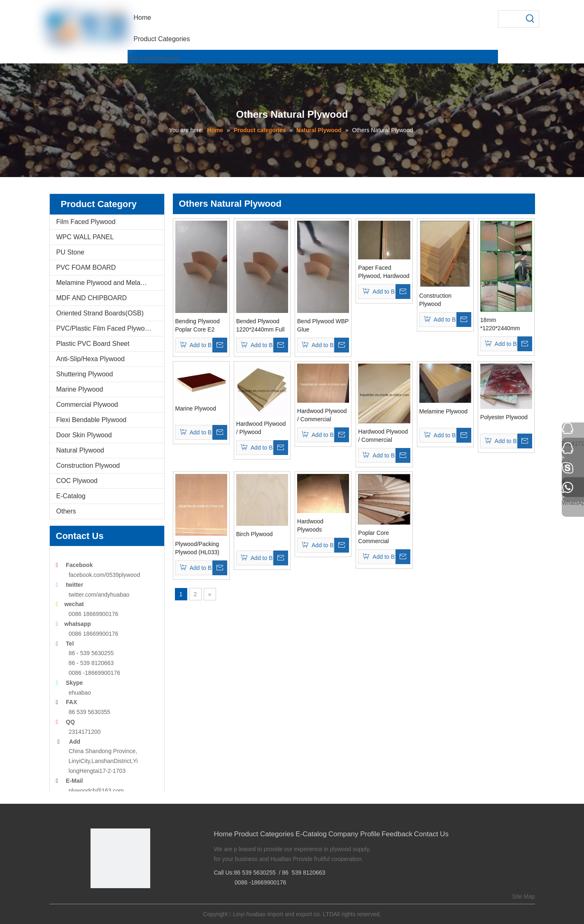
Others (66, 511)
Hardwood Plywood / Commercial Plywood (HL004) (322, 415)
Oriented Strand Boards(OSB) (100, 313)
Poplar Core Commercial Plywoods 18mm (379, 537)
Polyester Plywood (504, 417)
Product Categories (264, 834)
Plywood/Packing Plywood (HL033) (197, 548)
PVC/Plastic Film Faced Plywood (104, 328)
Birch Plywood (255, 534)
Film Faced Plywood (154, 58)
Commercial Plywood (87, 405)
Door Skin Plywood (84, 435)
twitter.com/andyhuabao (99, 595)
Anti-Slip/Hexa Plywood (91, 359)
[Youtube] (134, 902)
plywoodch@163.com (96, 791)
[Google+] (108, 902)
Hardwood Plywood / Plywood (261, 428)
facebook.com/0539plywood (105, 575)
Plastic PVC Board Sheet (93, 344)
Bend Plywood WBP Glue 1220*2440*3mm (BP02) (323, 326)
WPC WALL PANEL (85, 237)
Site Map (523, 896)
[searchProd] (510, 19)
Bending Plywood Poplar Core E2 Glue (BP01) (198, 326)
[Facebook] (96, 902)
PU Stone (70, 252)
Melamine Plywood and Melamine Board (110, 283)
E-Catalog (71, 496)
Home (223, 834)
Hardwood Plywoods (310, 525)
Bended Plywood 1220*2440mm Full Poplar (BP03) (261, 326)
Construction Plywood (88, 465)
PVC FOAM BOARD (86, 267)
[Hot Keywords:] (530, 19)
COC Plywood (77, 481)
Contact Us (431, 834)
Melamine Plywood (444, 411)
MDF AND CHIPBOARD (92, 298)
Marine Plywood (80, 389)
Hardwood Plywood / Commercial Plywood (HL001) (383, 436)
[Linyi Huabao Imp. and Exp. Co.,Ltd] (120, 858)
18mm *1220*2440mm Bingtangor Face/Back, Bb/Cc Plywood (503, 324)
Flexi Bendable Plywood (92, 420)
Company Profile (354, 834)
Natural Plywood (80, 450)
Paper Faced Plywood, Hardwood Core (384, 272)
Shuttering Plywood (85, 374)
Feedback (397, 834)
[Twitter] (121, 902)
